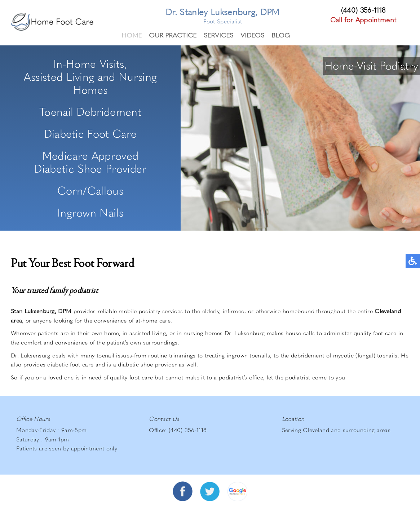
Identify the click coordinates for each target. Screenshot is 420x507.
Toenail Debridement (90, 111)
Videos (252, 35)
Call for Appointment (363, 20)
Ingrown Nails (90, 212)
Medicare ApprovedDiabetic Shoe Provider (90, 162)
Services (218, 35)
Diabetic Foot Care (90, 133)
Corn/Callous (90, 190)
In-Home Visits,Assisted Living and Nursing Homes (90, 76)
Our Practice (173, 35)
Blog (281, 35)
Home (132, 35)
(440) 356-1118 (363, 10)
